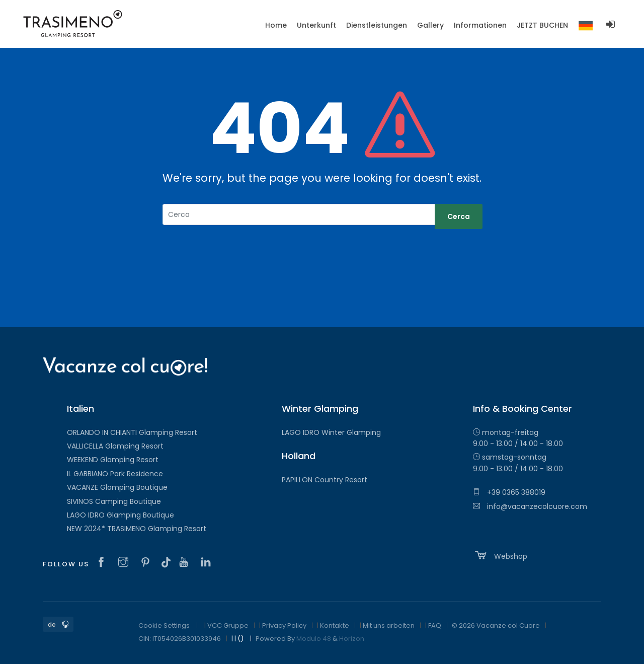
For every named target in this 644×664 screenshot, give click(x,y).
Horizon (352, 639)
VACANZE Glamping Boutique (117, 487)
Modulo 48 (314, 639)
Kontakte (335, 625)
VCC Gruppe (228, 625)
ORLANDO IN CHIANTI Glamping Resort (132, 432)
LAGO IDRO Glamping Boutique (120, 515)
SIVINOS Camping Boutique (114, 501)
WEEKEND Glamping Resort (113, 460)
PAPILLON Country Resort (325, 480)
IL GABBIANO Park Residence (115, 474)
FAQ (435, 625)
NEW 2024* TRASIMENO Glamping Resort (137, 529)
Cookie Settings (164, 625)
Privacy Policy (284, 625)
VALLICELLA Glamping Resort (115, 446)
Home (276, 25)
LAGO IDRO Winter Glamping (331, 432)
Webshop (500, 555)
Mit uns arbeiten (389, 625)
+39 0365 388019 (509, 492)
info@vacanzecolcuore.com (530, 506)
